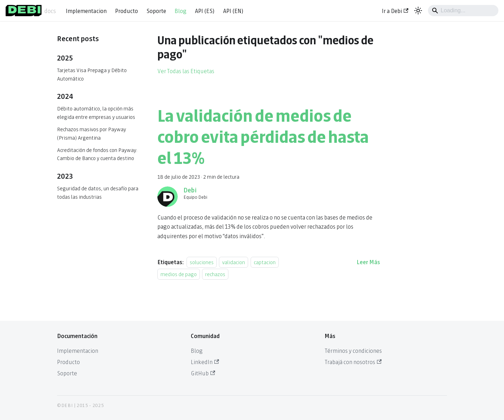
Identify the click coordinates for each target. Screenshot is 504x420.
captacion (265, 262)
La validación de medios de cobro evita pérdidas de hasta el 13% (263, 135)
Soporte (156, 10)
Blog (181, 10)
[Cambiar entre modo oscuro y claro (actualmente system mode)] (418, 11)
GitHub (203, 373)
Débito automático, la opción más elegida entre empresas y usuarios (96, 112)
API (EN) (233, 10)
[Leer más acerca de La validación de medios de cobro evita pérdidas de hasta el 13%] (368, 262)
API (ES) (205, 10)
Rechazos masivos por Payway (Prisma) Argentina (92, 133)
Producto (127, 10)
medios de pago (179, 274)
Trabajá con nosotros (353, 361)
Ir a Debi (395, 10)
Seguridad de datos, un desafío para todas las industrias (98, 192)
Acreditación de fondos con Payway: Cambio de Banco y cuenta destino (97, 154)
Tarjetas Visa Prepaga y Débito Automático (92, 74)
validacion (234, 262)
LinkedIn (205, 361)
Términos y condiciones (353, 350)
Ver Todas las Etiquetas (186, 71)
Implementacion (86, 10)
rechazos (215, 274)
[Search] (463, 11)
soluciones (202, 262)
